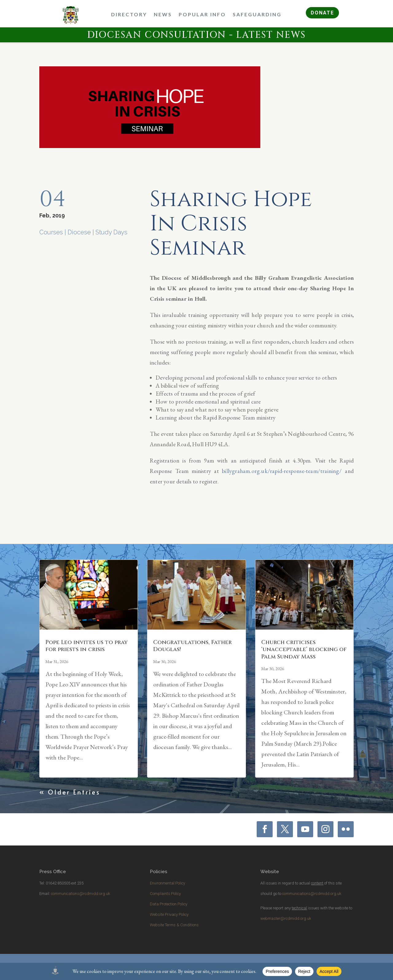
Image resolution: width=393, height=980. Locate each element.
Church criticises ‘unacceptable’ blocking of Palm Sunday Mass (304, 650)
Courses (51, 232)
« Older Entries (70, 792)
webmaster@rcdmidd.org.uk (286, 918)
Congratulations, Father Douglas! (193, 646)
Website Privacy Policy (169, 914)
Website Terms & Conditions (174, 925)
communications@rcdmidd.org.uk (80, 894)
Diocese (79, 232)
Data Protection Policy (169, 904)
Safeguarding (257, 14)
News (163, 14)
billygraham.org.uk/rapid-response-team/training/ (282, 471)
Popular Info (202, 14)
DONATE (322, 13)
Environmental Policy (167, 883)
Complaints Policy (165, 894)
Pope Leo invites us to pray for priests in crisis (87, 646)
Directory (129, 14)
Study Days (111, 232)
